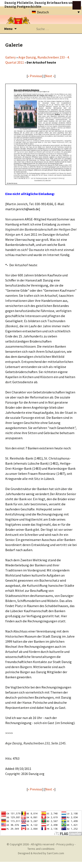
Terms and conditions (41, 849)
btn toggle (77, 5)
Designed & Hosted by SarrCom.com (41, 853)
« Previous (35, 76)
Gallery (10, 57)
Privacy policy (65, 844)
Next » (50, 76)
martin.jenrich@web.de (22, 209)
